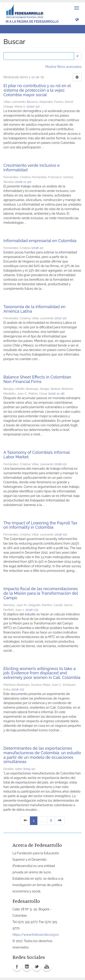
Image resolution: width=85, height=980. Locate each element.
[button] (77, 19)
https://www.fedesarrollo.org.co (36, 935)
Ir (78, 56)
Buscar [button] (13, 29)
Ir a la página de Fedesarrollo (32, 22)
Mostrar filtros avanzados (63, 67)
